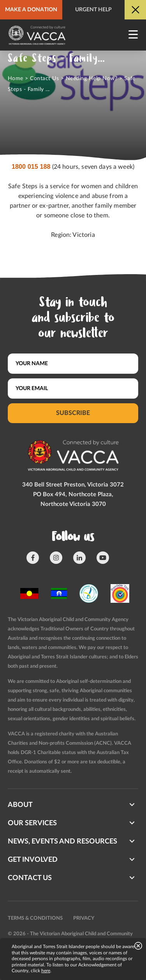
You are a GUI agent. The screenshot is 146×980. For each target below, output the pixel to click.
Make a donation (31, 10)
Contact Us (44, 79)
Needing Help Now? (91, 79)
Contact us (30, 878)
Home (16, 79)
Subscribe (73, 413)
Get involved (33, 860)
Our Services (32, 823)
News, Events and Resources (62, 842)
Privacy (84, 918)
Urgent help (93, 10)
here (46, 971)
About (20, 805)
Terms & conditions (35, 918)
